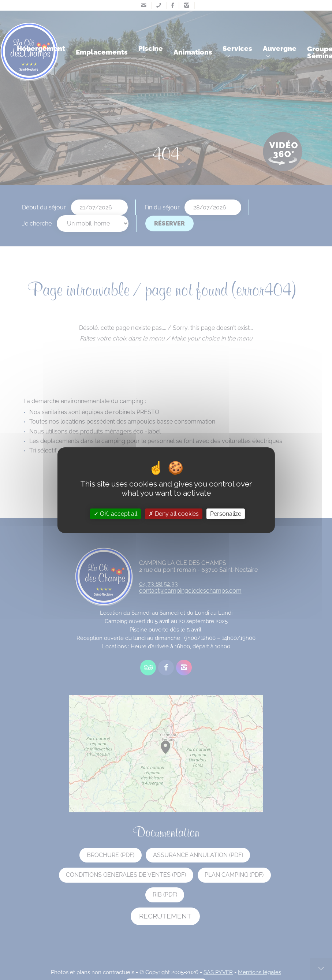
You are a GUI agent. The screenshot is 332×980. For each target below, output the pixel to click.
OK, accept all (115, 513)
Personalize (226, 513)
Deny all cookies (174, 513)
